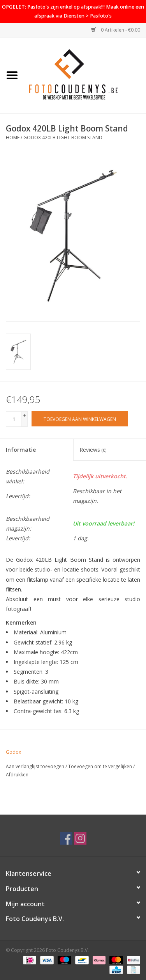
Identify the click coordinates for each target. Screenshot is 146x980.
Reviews (93, 450)
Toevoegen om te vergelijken (101, 766)
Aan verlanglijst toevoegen (35, 766)
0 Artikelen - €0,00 (116, 30)
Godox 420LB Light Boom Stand (63, 138)
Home (13, 138)
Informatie (21, 450)
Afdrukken (17, 775)
